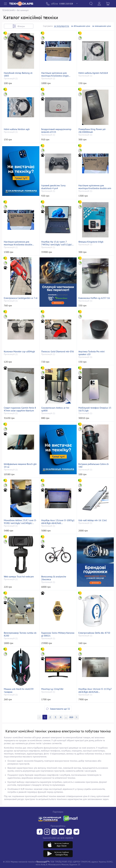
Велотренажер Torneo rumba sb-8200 (20, 634)
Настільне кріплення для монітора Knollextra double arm (95, 187)
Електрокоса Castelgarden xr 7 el (21, 298)
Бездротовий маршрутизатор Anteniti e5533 (56, 131)
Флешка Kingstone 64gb (91, 242)
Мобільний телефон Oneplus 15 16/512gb (95, 409)
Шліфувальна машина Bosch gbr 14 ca (20, 465)
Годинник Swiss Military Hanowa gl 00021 (58, 634)
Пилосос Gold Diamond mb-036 (58, 352)
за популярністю (62, 26)
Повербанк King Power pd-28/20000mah (92, 131)
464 (71, 717)
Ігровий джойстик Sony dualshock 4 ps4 (53, 187)
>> (66, 717)
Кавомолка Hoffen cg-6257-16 (94, 298)
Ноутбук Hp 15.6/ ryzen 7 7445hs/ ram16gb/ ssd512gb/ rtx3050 (57, 243)
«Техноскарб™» (43, 862)
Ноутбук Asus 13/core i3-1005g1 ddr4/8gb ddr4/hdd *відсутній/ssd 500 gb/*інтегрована (58, 522)
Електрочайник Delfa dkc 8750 (94, 633)
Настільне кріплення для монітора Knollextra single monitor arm (55, 74)
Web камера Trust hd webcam (19, 577)
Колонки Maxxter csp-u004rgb (19, 352)
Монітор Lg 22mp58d (52, 689)
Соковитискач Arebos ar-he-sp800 (56, 409)
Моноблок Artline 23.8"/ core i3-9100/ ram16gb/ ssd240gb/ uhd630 (20, 522)
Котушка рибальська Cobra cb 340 (94, 465)
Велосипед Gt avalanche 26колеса (54, 578)
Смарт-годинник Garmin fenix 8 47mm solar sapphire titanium (20, 409)
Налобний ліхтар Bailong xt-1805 (18, 74)
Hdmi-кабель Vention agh (17, 129)
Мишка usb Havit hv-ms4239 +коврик (19, 690)
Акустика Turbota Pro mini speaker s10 (91, 353)
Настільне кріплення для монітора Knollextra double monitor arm (18, 243)
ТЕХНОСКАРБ (8, 10)
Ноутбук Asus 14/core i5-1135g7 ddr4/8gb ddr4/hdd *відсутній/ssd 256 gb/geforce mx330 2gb (95, 690)
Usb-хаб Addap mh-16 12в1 (93, 520)
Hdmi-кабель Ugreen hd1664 (93, 73)
